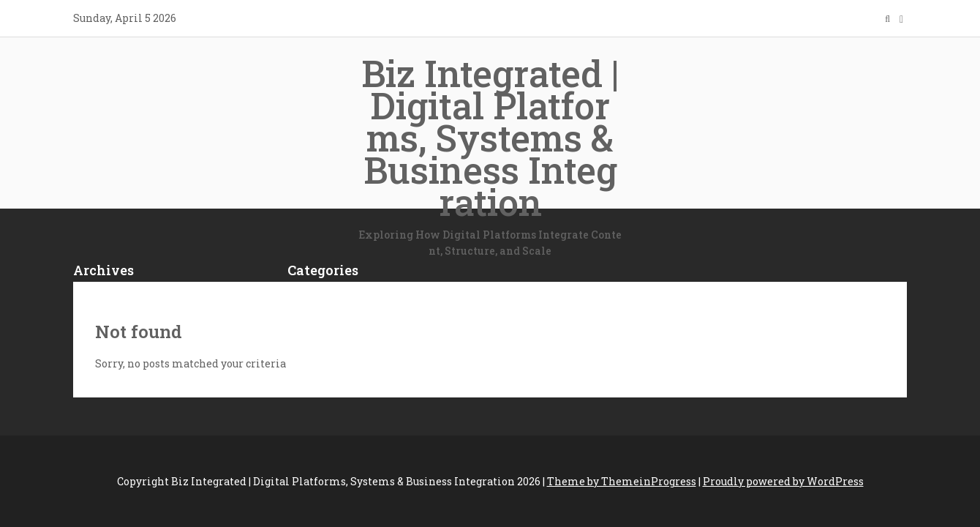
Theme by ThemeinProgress (622, 481)
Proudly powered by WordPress (783, 481)
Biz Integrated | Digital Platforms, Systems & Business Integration (490, 154)
